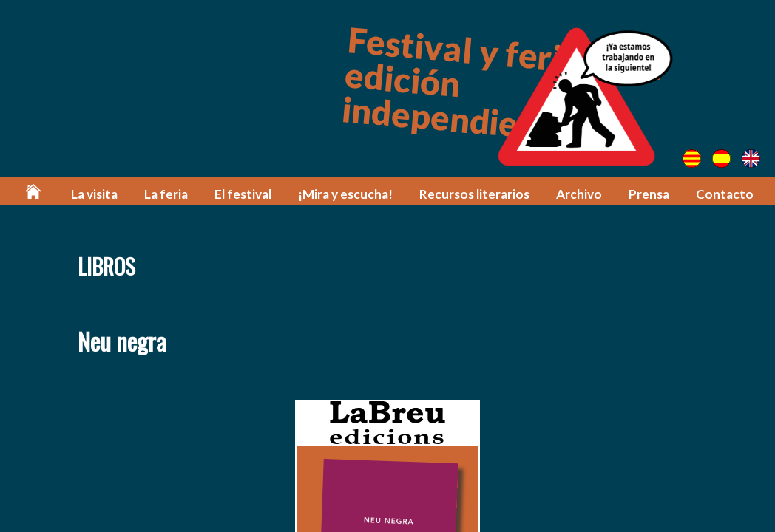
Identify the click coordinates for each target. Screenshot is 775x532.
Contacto (725, 194)
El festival (243, 194)
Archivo (579, 194)
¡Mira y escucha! (345, 194)
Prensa (649, 194)
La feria (166, 194)
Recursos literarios (474, 194)
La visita (94, 194)
